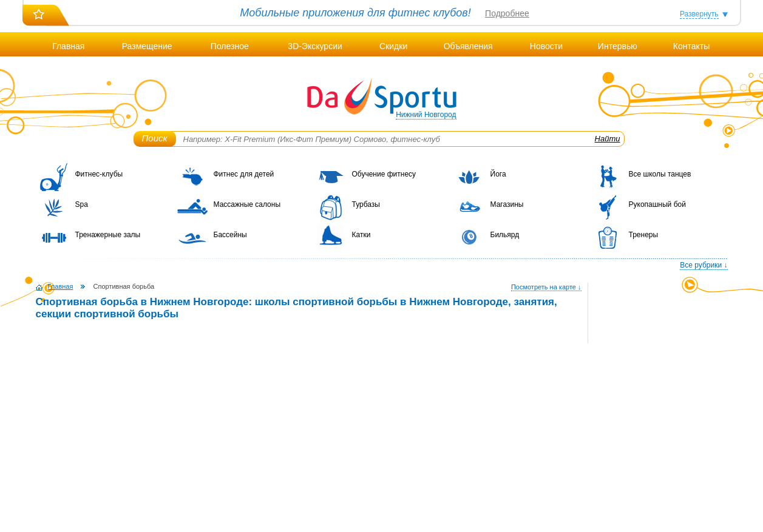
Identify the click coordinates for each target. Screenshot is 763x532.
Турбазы (366, 204)
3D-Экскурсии (315, 46)
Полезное (230, 46)
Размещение (147, 46)
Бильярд (505, 235)
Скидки (393, 46)
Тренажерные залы (108, 235)
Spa (82, 204)
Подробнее (507, 13)
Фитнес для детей (244, 174)
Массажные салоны (247, 204)
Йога (498, 174)
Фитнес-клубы (99, 174)
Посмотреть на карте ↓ (546, 287)
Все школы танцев (660, 174)
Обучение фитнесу (384, 174)
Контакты (691, 46)
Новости (546, 46)
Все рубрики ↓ (704, 265)
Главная (68, 46)
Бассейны (230, 235)
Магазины (507, 204)
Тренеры (644, 235)
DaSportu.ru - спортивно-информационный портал (382, 97)
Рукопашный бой (657, 204)
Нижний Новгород (426, 115)
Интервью (618, 46)
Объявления (468, 46)
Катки (361, 235)
